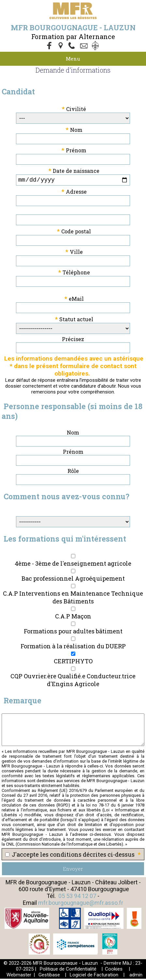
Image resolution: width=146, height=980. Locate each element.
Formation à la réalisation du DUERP (73, 647)
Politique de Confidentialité (68, 970)
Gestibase (49, 976)
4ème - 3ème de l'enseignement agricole (73, 565)
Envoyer (73, 870)
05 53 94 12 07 (77, 897)
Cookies (114, 970)
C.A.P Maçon (73, 617)
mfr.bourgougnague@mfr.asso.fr (81, 904)
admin (136, 976)
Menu (73, 59)
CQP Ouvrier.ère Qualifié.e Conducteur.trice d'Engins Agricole (73, 681)
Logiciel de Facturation (94, 976)
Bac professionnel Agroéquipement (73, 580)
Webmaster (19, 976)
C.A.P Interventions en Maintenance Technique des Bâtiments (73, 599)
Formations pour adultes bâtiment (73, 632)
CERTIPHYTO (73, 662)
